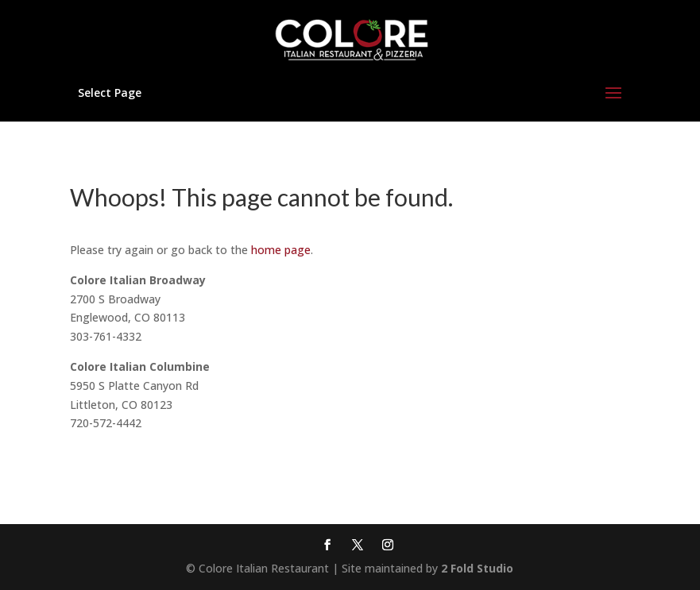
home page (281, 250)
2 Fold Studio (477, 568)
